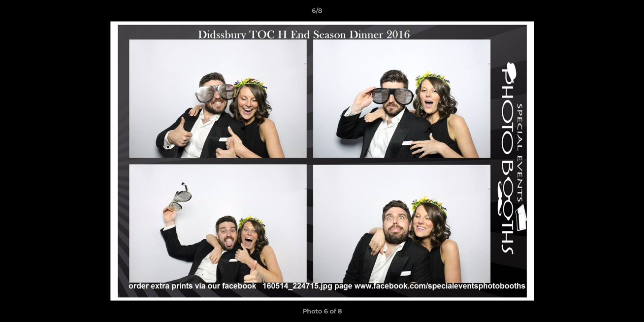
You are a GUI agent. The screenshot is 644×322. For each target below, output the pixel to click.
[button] (606, 13)
